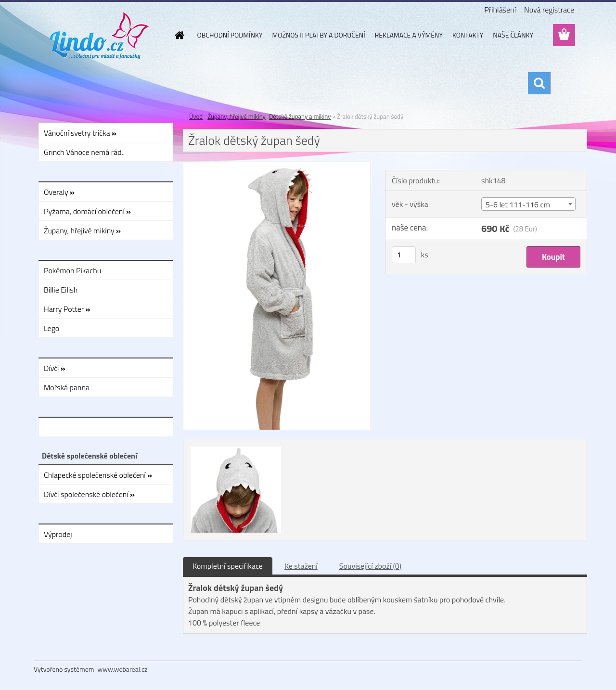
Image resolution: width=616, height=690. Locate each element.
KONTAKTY (468, 35)
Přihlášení (500, 10)
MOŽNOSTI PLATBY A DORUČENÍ (318, 35)
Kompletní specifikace (228, 566)
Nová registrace (549, 10)
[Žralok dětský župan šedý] (277, 166)
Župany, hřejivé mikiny (237, 116)
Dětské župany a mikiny (300, 116)
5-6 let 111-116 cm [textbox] (518, 204)
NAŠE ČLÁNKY (513, 35)
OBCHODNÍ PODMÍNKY (230, 35)
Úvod (196, 116)
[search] (539, 83)
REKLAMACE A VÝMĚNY (409, 35)
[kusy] (404, 255)
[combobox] (528, 204)
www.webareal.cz (123, 669)
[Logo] (100, 36)
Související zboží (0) (370, 566)
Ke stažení (301, 566)
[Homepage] (179, 35)
